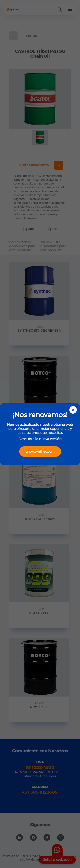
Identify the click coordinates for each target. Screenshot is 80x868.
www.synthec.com (40, 452)
